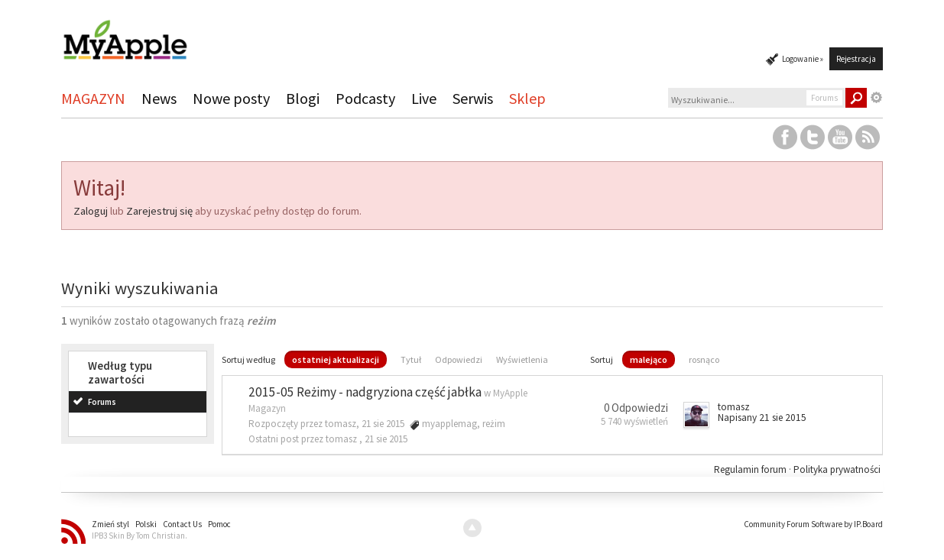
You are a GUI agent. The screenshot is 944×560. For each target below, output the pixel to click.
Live (424, 98)
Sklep (527, 98)
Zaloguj (91, 211)
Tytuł (411, 359)
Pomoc (219, 524)
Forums (102, 402)
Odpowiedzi (459, 359)
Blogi (303, 98)
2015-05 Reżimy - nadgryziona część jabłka (365, 392)
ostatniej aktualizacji (336, 359)
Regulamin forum (751, 469)
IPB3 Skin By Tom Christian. (139, 536)
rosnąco (704, 359)
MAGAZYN (93, 98)
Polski (146, 524)
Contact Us (182, 524)
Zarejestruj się (159, 211)
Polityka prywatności (837, 469)
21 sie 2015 (386, 439)
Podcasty (365, 98)
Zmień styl (110, 524)
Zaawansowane (877, 98)
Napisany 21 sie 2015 (762, 418)
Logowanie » (803, 59)
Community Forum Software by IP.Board (813, 524)
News (159, 98)
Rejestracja (856, 59)
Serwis (473, 98)
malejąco (649, 359)
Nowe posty (231, 98)
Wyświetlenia (522, 359)
